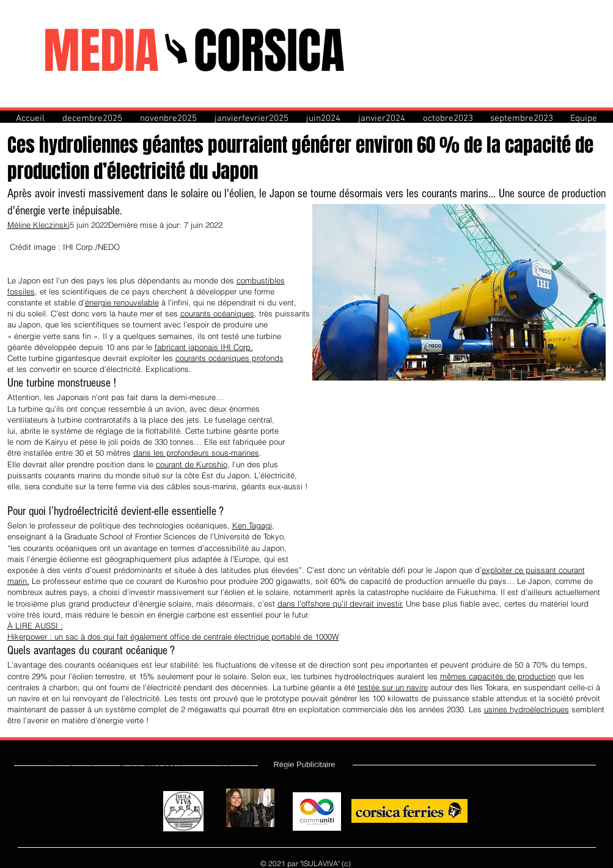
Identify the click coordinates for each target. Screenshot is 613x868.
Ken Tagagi (252, 525)
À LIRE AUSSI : (35, 625)
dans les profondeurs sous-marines (196, 453)
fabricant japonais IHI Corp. (204, 347)
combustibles (261, 280)
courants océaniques (217, 313)
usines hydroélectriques (527, 709)
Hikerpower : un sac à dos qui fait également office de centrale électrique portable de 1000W (173, 636)
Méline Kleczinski (39, 225)
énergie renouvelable (122, 302)
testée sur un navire (393, 687)
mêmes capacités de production (498, 676)
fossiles (21, 291)
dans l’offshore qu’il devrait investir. (340, 604)
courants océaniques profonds (229, 358)
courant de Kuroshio (192, 464)
